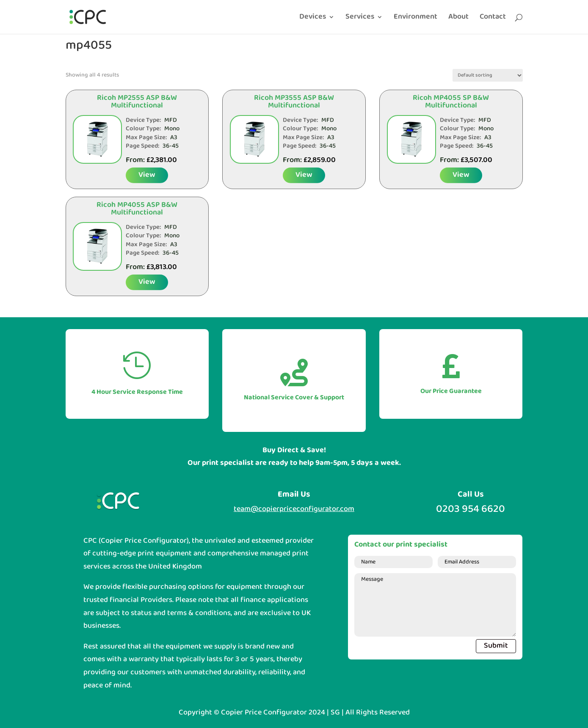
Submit (496, 646)
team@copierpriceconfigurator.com (294, 509)
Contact (493, 19)
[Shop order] (488, 75)
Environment (415, 19)
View (147, 175)
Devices (313, 19)
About (458, 19)
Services (360, 19)
